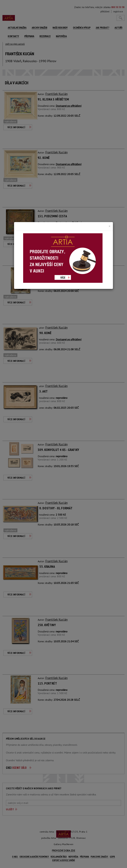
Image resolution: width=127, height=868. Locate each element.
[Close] (110, 226)
